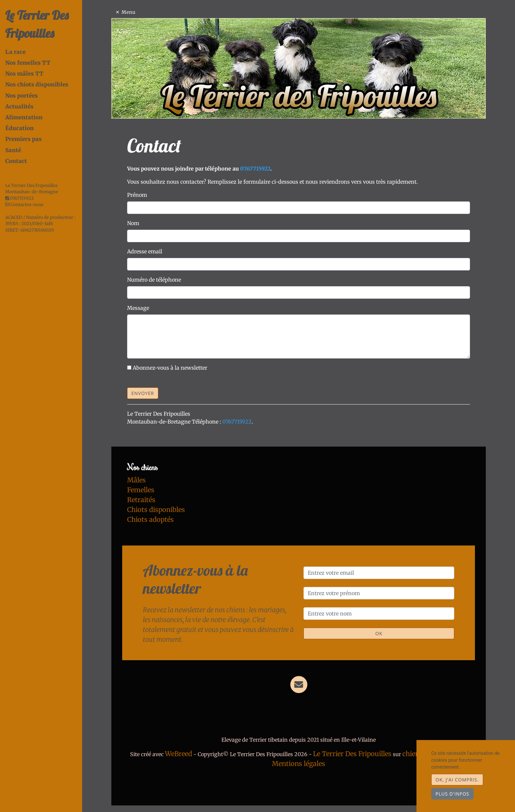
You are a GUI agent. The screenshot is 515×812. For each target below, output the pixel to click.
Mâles (136, 480)
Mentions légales (299, 764)
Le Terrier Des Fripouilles (352, 754)
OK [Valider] (379, 633)
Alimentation (24, 117)
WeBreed (179, 754)
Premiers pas (23, 139)
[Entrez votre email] (379, 573)
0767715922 (22, 198)
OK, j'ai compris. (457, 780)
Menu (129, 12)
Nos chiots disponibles (37, 84)
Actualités (19, 106)
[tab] (44, 52)
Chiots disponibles (156, 510)
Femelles (141, 490)
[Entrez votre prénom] (379, 593)
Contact (16, 161)
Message (138, 308)
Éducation (20, 128)
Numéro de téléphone (154, 280)
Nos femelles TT (28, 63)
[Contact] (299, 684)
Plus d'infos (452, 794)
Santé (13, 150)
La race (15, 52)
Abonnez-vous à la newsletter (170, 368)
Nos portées (22, 96)
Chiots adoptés (150, 519)
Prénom (137, 195)
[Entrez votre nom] (379, 614)
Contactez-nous (24, 205)
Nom (133, 223)
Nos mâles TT (24, 74)
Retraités (141, 500)
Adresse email (145, 251)
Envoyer (143, 393)
